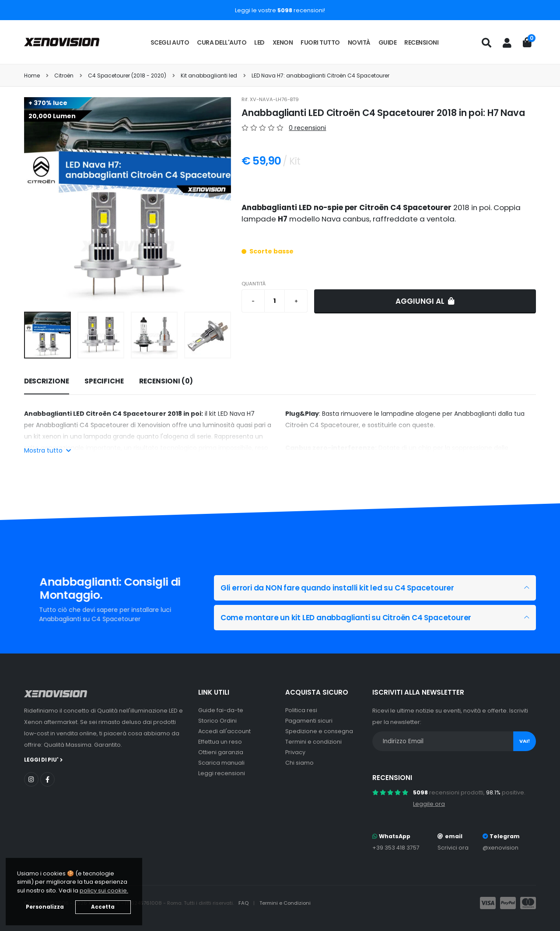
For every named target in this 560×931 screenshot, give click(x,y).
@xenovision (500, 848)
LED (259, 42)
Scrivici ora (453, 848)
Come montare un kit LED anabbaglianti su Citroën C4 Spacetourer (346, 618)
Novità (359, 42)
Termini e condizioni (313, 742)
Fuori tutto (320, 42)
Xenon (283, 42)
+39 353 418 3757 (396, 848)
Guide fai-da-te (221, 710)
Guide (388, 42)
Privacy (295, 752)
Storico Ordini (217, 721)
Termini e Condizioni (285, 903)
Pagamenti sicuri (309, 721)
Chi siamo (299, 763)
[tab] (47, 382)
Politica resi (301, 710)
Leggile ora (429, 804)
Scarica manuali (221, 763)
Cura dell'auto (222, 42)
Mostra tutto (47, 450)
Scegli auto (170, 42)
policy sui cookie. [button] (104, 891)
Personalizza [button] (45, 907)
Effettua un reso (220, 742)
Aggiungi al (425, 301)
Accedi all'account (224, 731)
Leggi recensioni (222, 773)
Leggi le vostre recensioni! (280, 10)
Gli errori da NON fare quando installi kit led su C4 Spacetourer (337, 588)
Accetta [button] (103, 907)
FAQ (244, 903)
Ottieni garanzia (221, 752)
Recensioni (421, 42)
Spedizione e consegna (319, 731)
